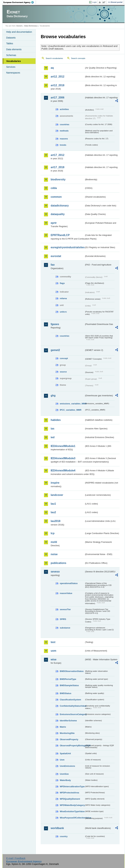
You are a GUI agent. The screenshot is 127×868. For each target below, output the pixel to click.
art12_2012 (57, 77)
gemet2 (55, 350)
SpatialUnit (65, 753)
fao (53, 265)
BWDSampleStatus (69, 685)
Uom (62, 760)
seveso (55, 572)
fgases (55, 324)
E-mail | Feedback (16, 858)
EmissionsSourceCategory (72, 714)
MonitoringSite (67, 733)
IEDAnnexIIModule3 (63, 458)
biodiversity (58, 179)
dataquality (58, 214)
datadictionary (60, 206)
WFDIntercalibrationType (72, 786)
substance (65, 628)
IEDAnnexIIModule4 (63, 471)
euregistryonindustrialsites (67, 247)
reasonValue (66, 593)
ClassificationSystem (70, 700)
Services (11, 67)
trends (63, 145)
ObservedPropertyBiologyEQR (72, 746)
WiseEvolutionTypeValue (72, 811)
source (63, 372)
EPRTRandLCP (60, 235)
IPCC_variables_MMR (71, 410)
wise (53, 659)
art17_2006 (57, 98)
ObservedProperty (69, 739)
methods (64, 131)
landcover (57, 495)
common (56, 197)
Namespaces (13, 73)
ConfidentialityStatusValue (72, 706)
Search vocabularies (54, 58)
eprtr (54, 223)
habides (56, 420)
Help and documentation (19, 32)
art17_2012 (57, 155)
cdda (54, 188)
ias (52, 429)
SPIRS (63, 619)
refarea (63, 298)
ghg (53, 396)
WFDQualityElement (70, 799)
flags (62, 283)
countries (64, 124)
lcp (53, 533)
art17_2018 (57, 167)
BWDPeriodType (68, 679)
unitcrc (63, 312)
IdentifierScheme (68, 721)
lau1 (53, 504)
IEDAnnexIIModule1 (63, 446)
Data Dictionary (31, 26)
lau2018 (55, 521)
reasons (64, 139)
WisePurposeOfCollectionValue (72, 818)
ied (53, 437)
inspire (55, 483)
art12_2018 (57, 85)
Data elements (14, 49)
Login (94, 2)
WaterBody (65, 780)
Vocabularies (13, 61)
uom (53, 651)
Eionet (19, 26)
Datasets (11, 38)
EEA (20, 2)
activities (64, 109)
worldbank (57, 828)
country (64, 836)
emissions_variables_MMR (72, 404)
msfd (54, 542)
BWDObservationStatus (72, 671)
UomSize (64, 774)
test (53, 642)
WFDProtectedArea (69, 793)
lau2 (53, 512)
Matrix (63, 727)
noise (54, 554)
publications (58, 563)
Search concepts (78, 58)
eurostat (56, 256)
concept (64, 358)
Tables (10, 43)
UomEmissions (67, 766)
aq (52, 68)
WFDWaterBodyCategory (72, 805)
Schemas (11, 55)
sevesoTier (65, 609)
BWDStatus (65, 693)
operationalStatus (69, 583)
